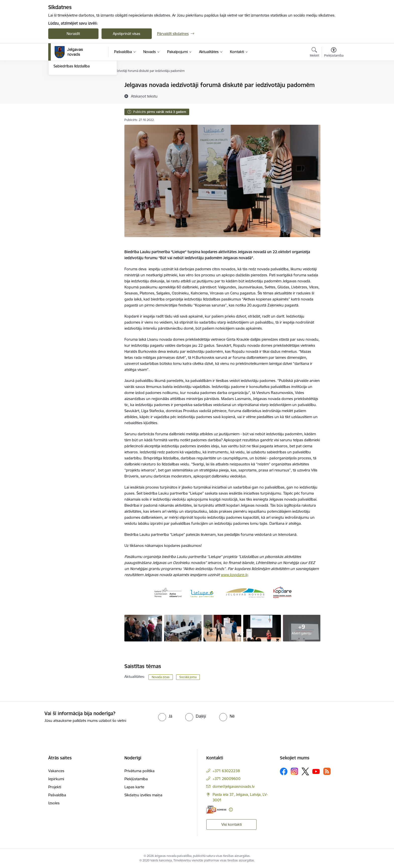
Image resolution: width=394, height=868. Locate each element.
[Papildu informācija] (231, 810)
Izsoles (54, 803)
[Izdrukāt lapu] (333, 83)
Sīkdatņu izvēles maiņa (143, 795)
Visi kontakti (232, 824)
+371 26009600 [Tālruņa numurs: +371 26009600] (227, 779)
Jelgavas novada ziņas (72, 103)
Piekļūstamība (136, 779)
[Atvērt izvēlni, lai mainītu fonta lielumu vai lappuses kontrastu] (334, 53)
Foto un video (65, 112)
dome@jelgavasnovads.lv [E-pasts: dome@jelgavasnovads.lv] (234, 786)
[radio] (165, 716)
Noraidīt (73, 34)
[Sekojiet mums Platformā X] (305, 771)
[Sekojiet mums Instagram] (294, 771)
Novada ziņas (161, 677)
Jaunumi (61, 94)
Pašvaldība (57, 795)
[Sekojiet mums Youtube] (316, 771)
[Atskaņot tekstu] (144, 96)
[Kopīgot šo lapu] (333, 95)
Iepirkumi (56, 779)
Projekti (55, 787)
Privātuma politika (139, 771)
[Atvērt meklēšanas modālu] (314, 53)
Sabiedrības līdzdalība (72, 120)
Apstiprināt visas (127, 34)
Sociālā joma (188, 677)
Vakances (56, 771)
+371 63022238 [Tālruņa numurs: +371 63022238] (226, 771)
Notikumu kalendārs (71, 85)
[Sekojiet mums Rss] (327, 771)
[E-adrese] (216, 810)
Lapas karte (134, 787)
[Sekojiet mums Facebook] (284, 771)
